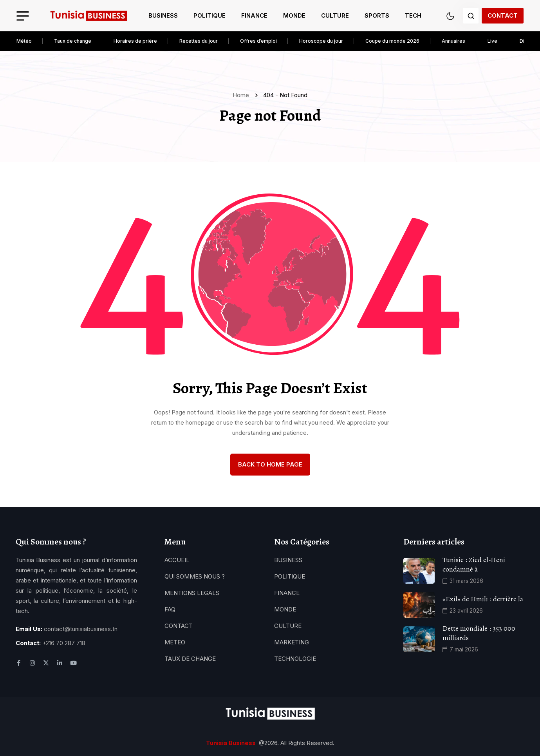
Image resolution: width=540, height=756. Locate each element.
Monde (294, 15)
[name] (88, 16)
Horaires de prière (135, 41)
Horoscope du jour (321, 41)
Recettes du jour (199, 41)
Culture (335, 15)
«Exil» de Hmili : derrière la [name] (483, 599)
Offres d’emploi (258, 41)
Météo (24, 41)
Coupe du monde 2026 (392, 41)
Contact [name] (503, 15)
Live (492, 41)
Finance (254, 15)
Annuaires (453, 41)
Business (163, 15)
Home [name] (242, 95)
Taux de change (73, 41)
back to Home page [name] (270, 464)
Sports (377, 15)
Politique (209, 15)
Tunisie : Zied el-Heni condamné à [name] (474, 564)
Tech (413, 15)
